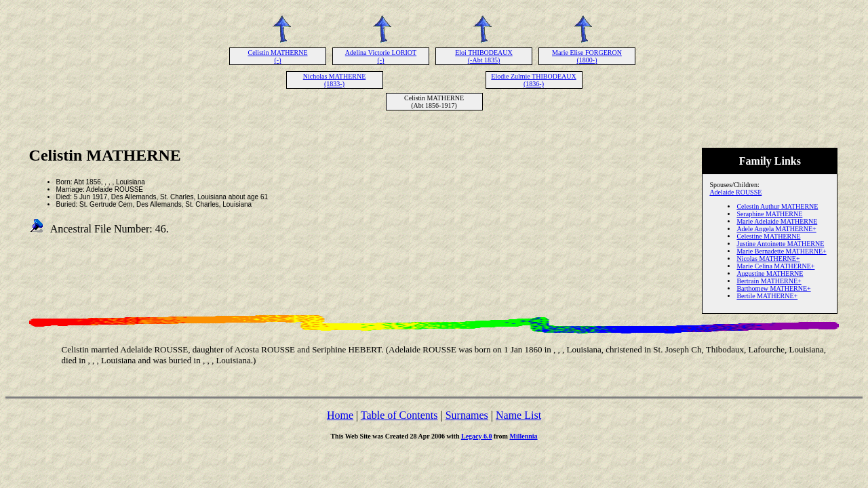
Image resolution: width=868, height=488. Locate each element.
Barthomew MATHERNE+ (773, 288)
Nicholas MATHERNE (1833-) (335, 80)
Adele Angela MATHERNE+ (776, 229)
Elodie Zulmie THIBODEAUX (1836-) (533, 80)
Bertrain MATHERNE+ (769, 281)
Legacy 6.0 (477, 436)
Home (340, 415)
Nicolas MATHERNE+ (768, 259)
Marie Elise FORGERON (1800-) (587, 56)
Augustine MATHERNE (770, 273)
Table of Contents (399, 415)
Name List (518, 415)
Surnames (467, 415)
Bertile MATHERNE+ (767, 296)
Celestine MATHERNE (768, 236)
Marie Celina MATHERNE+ (775, 266)
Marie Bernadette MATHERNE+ (781, 251)
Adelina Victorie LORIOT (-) (381, 56)
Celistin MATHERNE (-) (277, 56)
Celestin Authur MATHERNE (777, 206)
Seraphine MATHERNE (769, 214)
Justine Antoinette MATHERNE (780, 244)
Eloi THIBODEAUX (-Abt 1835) (484, 56)
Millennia (523, 436)
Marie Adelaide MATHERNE (777, 221)
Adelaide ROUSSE (735, 192)
